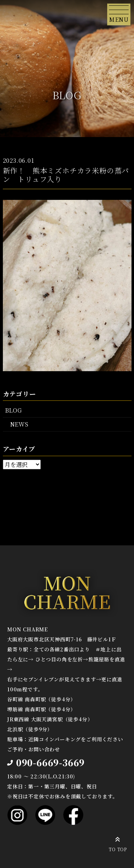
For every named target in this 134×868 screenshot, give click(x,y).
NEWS (19, 424)
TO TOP (118, 843)
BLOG (14, 410)
